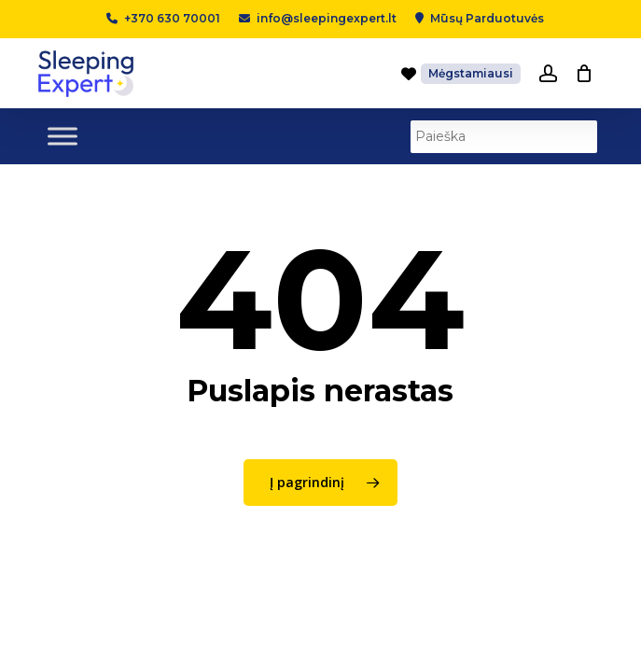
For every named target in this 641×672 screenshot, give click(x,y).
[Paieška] (504, 137)
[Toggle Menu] (63, 136)
